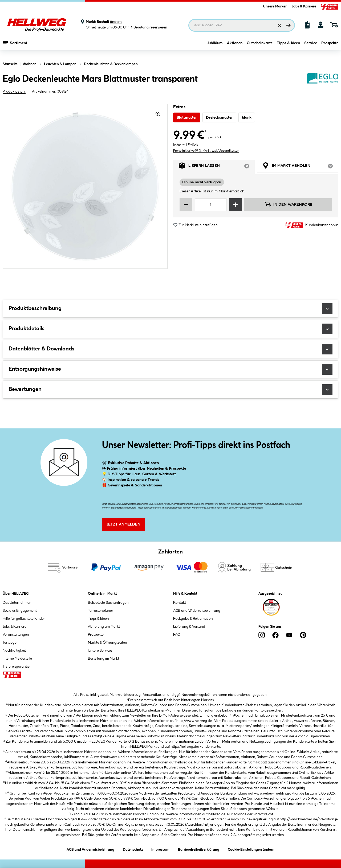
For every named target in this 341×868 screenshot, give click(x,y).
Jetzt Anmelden (123, 524)
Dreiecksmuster (219, 118)
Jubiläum (215, 47)
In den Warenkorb (288, 204)
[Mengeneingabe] (211, 205)
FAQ (177, 635)
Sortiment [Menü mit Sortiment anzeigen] (15, 47)
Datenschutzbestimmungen (248, 508)
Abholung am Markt (104, 627)
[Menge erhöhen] (236, 205)
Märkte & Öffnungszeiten (107, 643)
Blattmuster (187, 118)
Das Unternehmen (17, 603)
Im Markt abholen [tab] (300, 167)
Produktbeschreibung (170, 309)
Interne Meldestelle (17, 659)
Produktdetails (14, 92)
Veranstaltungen (16, 635)
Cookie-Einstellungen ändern (251, 849)
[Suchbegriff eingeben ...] (242, 25)
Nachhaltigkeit (14, 651)
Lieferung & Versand (189, 627)
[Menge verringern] (186, 205)
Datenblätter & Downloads (170, 349)
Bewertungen (170, 390)
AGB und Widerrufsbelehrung (197, 611)
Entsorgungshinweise (170, 369)
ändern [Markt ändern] (116, 22)
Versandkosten (155, 695)
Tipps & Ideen (288, 47)
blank (247, 118)
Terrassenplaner (101, 611)
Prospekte (330, 47)
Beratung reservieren (149, 27)
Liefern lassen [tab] (217, 167)
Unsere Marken (275, 6)
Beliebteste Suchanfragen (108, 603)
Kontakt (180, 603)
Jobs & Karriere (304, 6)
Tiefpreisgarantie (16, 667)
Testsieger (10, 643)
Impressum (160, 849)
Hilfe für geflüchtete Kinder (24, 619)
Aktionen (235, 47)
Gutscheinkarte (260, 47)
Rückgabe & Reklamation (193, 619)
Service (311, 47)
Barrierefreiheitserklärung (199, 849)
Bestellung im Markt (103, 659)
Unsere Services (100, 651)
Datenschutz (133, 849)
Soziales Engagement (20, 611)
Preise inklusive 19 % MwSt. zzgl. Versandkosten (206, 151)
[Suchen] (289, 25)
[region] (85, 186)
